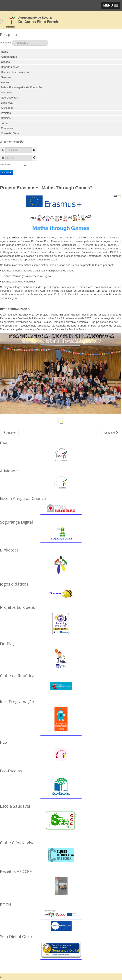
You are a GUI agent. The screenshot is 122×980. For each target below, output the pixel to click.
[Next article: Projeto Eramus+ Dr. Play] (111, 433)
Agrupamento (9, 57)
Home (5, 52)
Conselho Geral (10, 133)
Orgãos (5, 62)
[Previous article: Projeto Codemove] (9, 433)
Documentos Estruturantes (17, 72)
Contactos (7, 128)
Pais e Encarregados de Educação (21, 87)
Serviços (6, 77)
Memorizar (6, 164)
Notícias (6, 118)
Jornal (5, 123)
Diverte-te (55, 593)
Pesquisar (6, 43)
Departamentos (10, 67)
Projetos (6, 113)
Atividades (7, 108)
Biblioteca (7, 103)
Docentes (7, 92)
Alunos (5, 82)
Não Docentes (9, 98)
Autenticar (7, 173)
